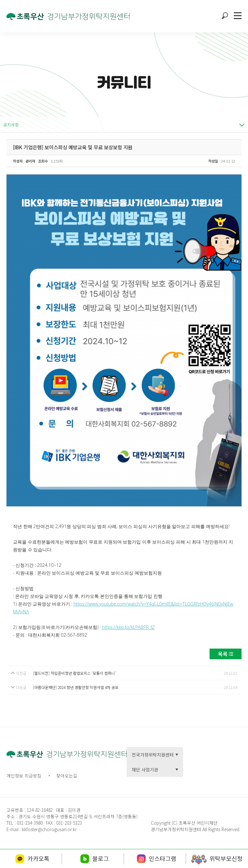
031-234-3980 (29, 823)
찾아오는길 (67, 776)
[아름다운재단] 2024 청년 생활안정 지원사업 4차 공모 (76, 687)
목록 (223, 654)
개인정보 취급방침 (24, 776)
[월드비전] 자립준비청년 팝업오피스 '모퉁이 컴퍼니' (74, 673)
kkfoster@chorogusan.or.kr (49, 829)
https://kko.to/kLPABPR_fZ (128, 627)
